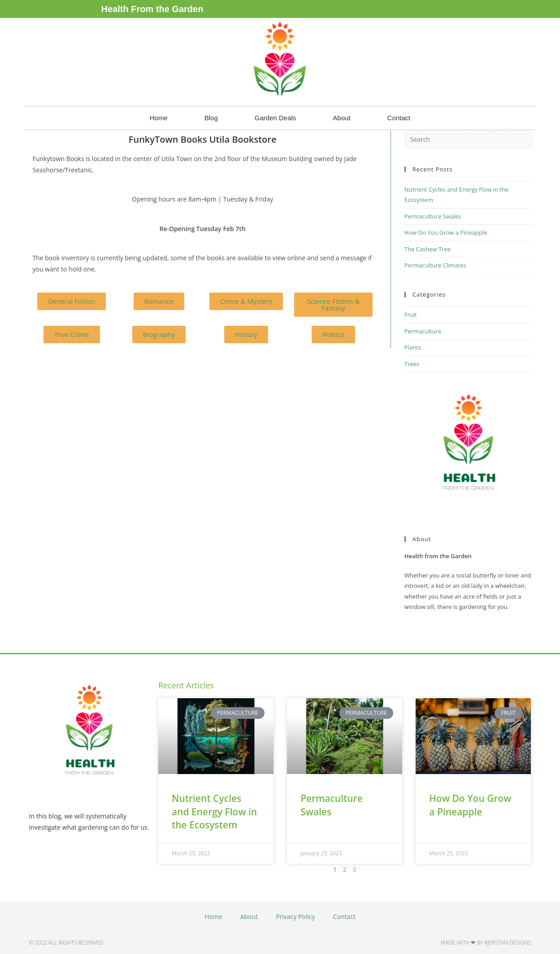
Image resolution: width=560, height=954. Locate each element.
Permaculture (423, 331)
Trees (412, 364)
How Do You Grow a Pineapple (446, 232)
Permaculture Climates (435, 265)
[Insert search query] (468, 140)
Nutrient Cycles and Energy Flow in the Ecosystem (214, 812)
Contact (399, 118)
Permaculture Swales (433, 216)
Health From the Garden (152, 9)
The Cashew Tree (428, 249)
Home (159, 118)
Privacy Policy (295, 917)
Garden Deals (276, 118)
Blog (211, 118)
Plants (413, 347)
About (341, 118)
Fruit (411, 315)
